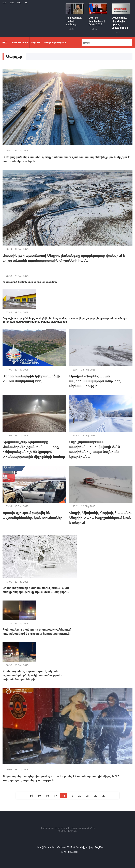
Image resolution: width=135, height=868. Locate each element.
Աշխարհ (36, 42)
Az (26, 3)
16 (47, 795)
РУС (19, 3)
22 (96, 795)
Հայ (4, 3)
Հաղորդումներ (20, 42)
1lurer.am (72, 831)
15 (39, 795)
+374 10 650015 (70, 852)
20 (80, 795)
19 (72, 795)
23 (104, 795)
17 (55, 795)
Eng (12, 3)
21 (88, 795)
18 (64, 795)
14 (31, 795)
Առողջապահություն (55, 42)
